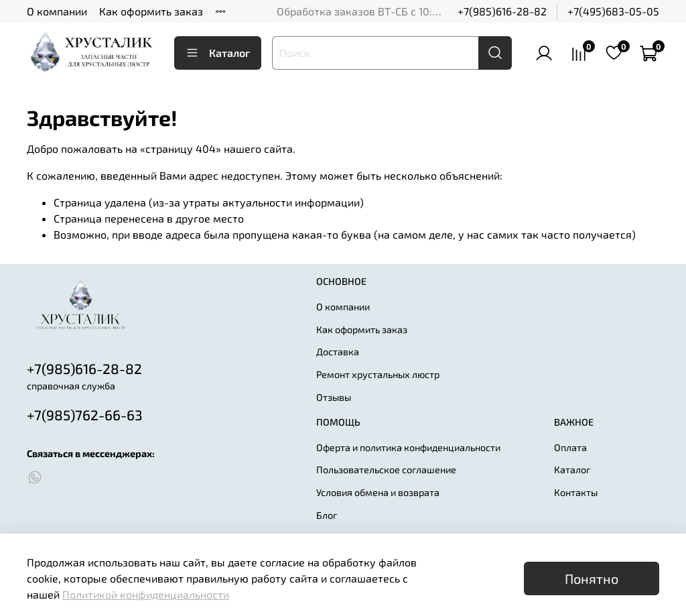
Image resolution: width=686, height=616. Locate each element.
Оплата (570, 447)
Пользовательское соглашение (386, 470)
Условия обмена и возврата (378, 492)
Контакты (576, 492)
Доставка (338, 352)
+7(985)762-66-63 (85, 415)
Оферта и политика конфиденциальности (408, 447)
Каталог (218, 53)
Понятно (592, 578)
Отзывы (334, 397)
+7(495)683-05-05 (613, 11)
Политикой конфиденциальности (146, 594)
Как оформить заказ (151, 11)
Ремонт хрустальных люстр (378, 374)
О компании (57, 11)
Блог (327, 515)
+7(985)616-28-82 (502, 11)
